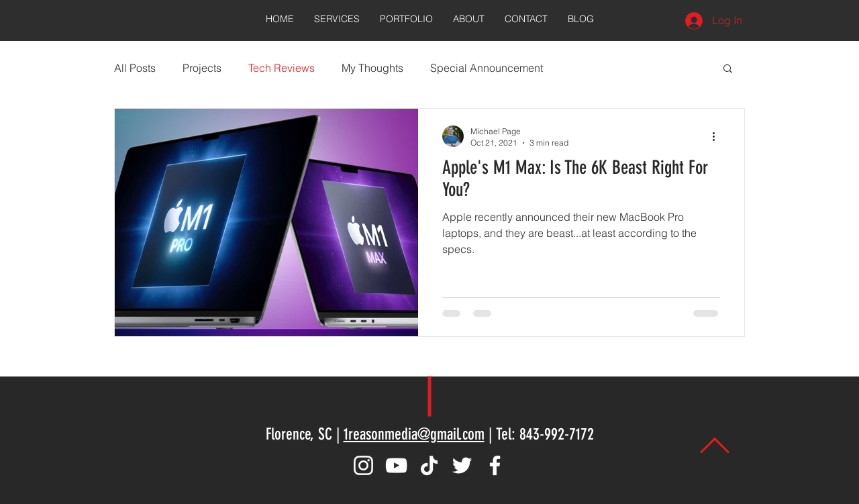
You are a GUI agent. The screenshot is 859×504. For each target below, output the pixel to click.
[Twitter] (462, 465)
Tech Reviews (282, 68)
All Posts (135, 68)
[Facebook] (495, 465)
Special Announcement (487, 68)
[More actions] (718, 136)
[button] (728, 69)
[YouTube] (396, 465)
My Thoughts (372, 68)
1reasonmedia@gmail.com (414, 434)
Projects (202, 68)
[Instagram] (363, 465)
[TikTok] (429, 465)
